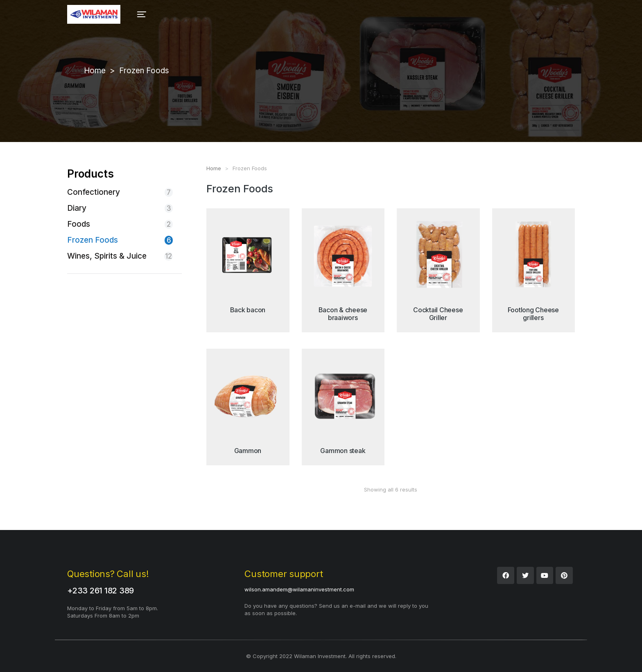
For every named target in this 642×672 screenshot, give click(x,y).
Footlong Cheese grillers (533, 314)
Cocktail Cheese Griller (438, 314)
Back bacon (248, 310)
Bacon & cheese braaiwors (343, 314)
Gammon (248, 451)
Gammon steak (343, 451)
